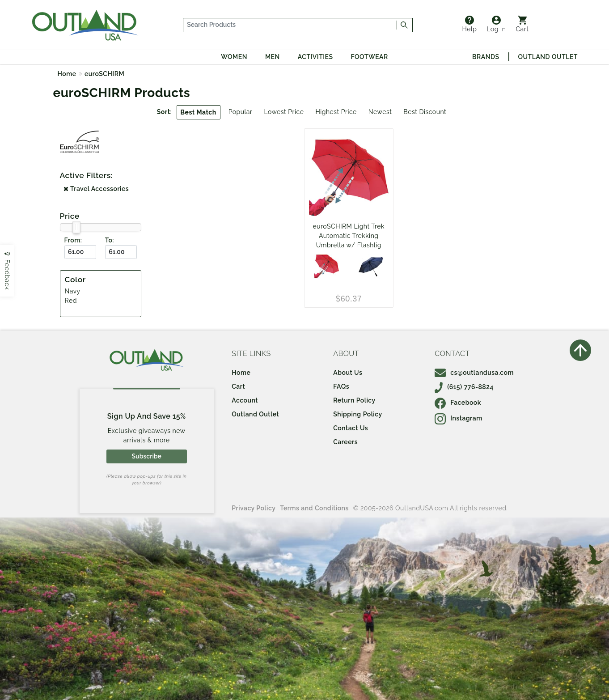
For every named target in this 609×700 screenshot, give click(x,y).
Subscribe (147, 456)
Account (245, 400)
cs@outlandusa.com (474, 373)
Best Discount (425, 112)
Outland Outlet (548, 57)
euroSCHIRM (104, 74)
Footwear (370, 57)
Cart (522, 24)
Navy (73, 291)
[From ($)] (80, 252)
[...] (290, 25)
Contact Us (351, 428)
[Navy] (371, 266)
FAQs (341, 386)
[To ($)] (121, 252)
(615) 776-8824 (464, 387)
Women (234, 57)
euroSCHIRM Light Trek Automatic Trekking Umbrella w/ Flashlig (349, 236)
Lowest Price (284, 112)
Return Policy (354, 400)
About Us (348, 373)
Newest (380, 112)
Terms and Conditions (314, 508)
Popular (241, 112)
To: (110, 240)
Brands (486, 57)
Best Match (199, 112)
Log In (496, 24)
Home (67, 74)
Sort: (165, 112)
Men (273, 57)
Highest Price (336, 112)
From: (73, 240)
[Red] (327, 266)
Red (71, 301)
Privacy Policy (254, 508)
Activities (315, 57)
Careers (345, 442)
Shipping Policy (357, 414)
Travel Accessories (96, 189)
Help (469, 24)
